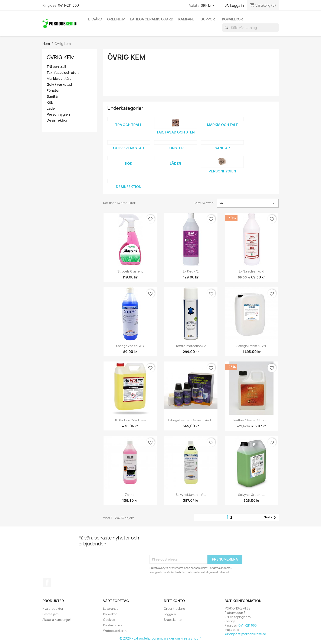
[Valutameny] (208, 6)
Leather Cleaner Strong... (251, 420)
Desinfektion (58, 120)
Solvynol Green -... (251, 495)
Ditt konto (174, 601)
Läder (51, 108)
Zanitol (130, 495)
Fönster (53, 91)
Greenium (116, 19)
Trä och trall (56, 67)
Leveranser (111, 609)
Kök (50, 103)
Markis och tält (59, 79)
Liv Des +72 (191, 271)
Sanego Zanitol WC (130, 346)
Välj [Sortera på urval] (248, 203)
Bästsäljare (51, 614)
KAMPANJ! (187, 19)
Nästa (271, 518)
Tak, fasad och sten (63, 73)
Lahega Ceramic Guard (152, 19)
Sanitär (53, 97)
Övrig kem (61, 57)
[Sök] (250, 28)
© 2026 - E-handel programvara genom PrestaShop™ (160, 638)
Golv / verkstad (59, 85)
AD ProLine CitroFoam (130, 420)
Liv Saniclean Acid (252, 271)
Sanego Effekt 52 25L (252, 346)
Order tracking (174, 609)
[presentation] (182, 544)
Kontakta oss (113, 625)
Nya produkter (53, 609)
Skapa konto (173, 620)
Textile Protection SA (191, 346)
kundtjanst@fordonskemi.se (245, 634)
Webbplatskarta (115, 631)
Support (209, 19)
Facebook (47, 582)
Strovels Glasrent (130, 271)
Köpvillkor (232, 19)
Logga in (170, 614)
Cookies (109, 620)
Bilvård (95, 19)
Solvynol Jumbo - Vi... (191, 495)
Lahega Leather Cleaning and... (191, 420)
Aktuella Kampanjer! (57, 620)
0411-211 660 (68, 5)
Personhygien (58, 114)
